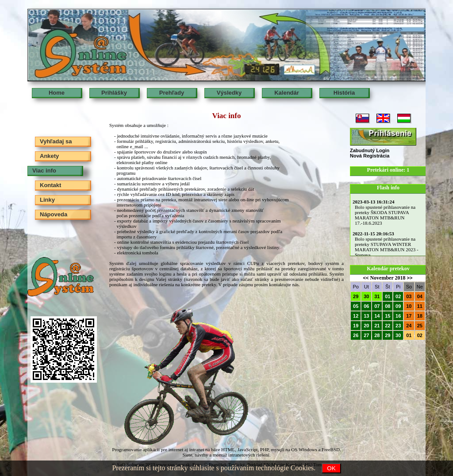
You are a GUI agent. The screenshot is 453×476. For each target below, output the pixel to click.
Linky (47, 200)
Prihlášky (114, 93)
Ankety (49, 156)
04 (420, 296)
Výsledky (229, 93)
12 (356, 316)
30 (366, 296)
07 (377, 306)
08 (388, 306)
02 (398, 296)
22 (388, 326)
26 (356, 335)
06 (366, 306)
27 (366, 335)
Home (57, 93)
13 (366, 316)
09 (398, 306)
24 (409, 326)
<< (366, 278)
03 (409, 296)
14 (377, 316)
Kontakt (50, 185)
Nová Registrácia (370, 156)
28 (377, 335)
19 (356, 326)
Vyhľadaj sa (56, 141)
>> (410, 278)
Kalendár (287, 93)
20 (366, 326)
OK (331, 468)
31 (377, 296)
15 (388, 316)
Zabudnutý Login (370, 150)
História (344, 93)
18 (420, 316)
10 (409, 306)
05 (356, 306)
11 (420, 306)
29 (356, 296)
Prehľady (172, 93)
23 (398, 326)
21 (377, 326)
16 (398, 316)
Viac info (44, 171)
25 (420, 326)
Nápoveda (54, 214)
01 (388, 296)
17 (409, 316)
